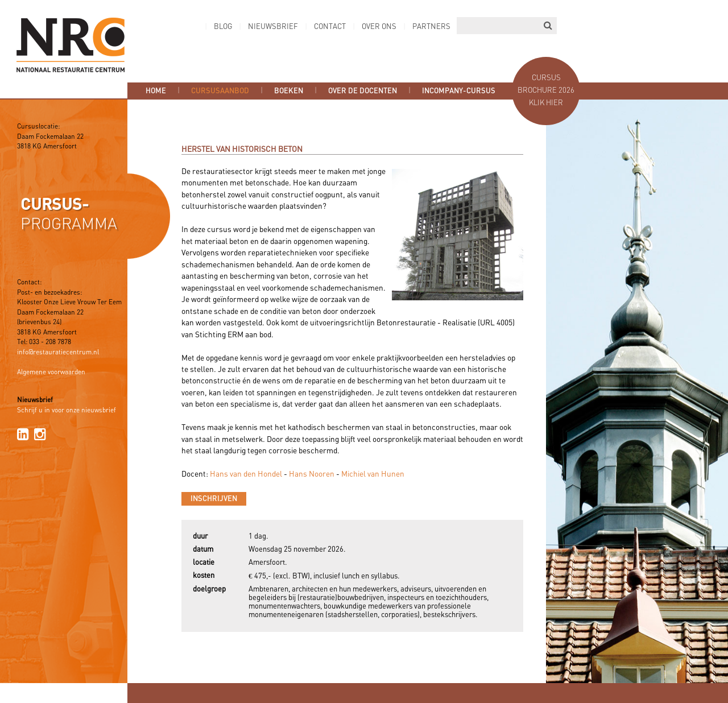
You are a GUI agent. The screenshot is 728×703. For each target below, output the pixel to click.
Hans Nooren (312, 474)
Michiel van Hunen (373, 474)
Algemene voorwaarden (51, 373)
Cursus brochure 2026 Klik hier (546, 91)
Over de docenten (363, 91)
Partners (431, 27)
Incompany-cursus (459, 91)
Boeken (289, 91)
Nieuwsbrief (273, 27)
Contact (330, 27)
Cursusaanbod (220, 91)
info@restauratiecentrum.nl (58, 353)
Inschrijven (214, 499)
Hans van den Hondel (246, 474)
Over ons (379, 27)
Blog (223, 27)
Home (156, 91)
